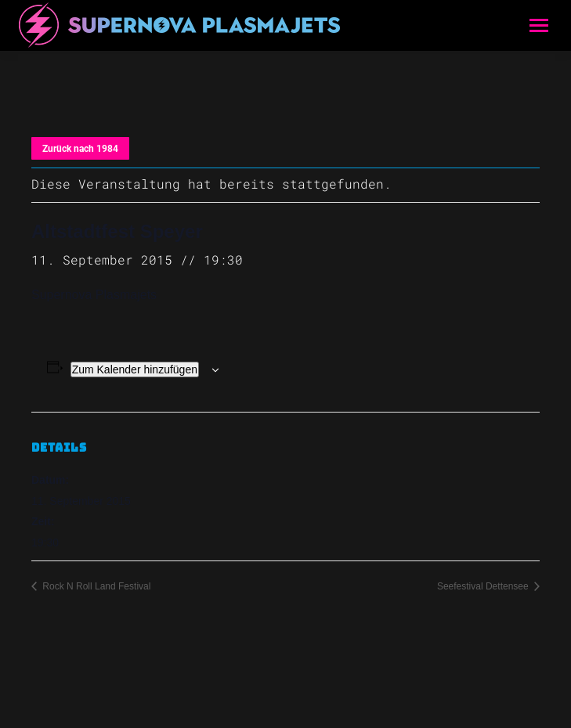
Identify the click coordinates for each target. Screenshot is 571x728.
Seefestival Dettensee (484, 586)
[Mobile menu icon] (539, 25)
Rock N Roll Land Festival (95, 586)
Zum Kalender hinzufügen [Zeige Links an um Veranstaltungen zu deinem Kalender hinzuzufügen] (135, 369)
